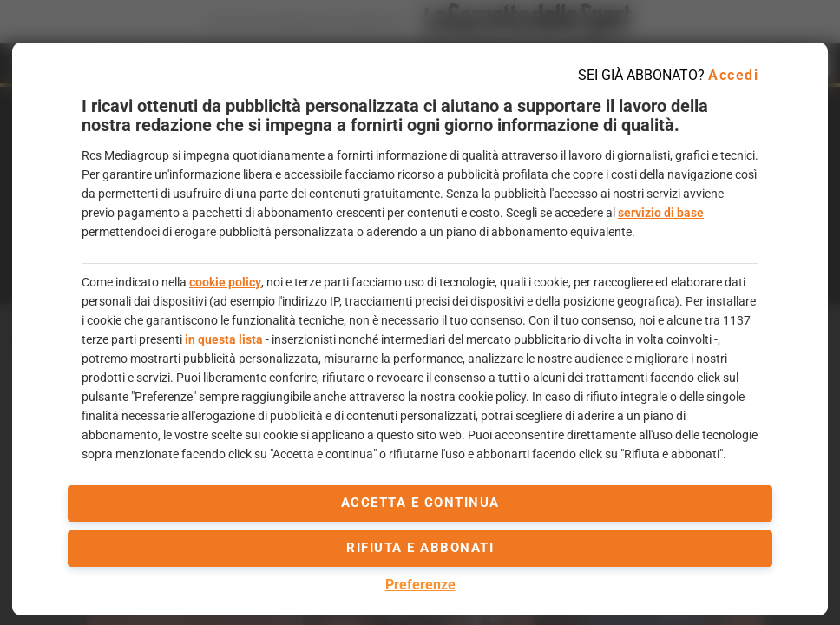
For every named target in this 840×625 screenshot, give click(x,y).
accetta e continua (420, 503)
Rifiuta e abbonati (420, 548)
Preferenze (420, 585)
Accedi (733, 75)
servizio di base (661, 213)
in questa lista (224, 339)
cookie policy (225, 282)
